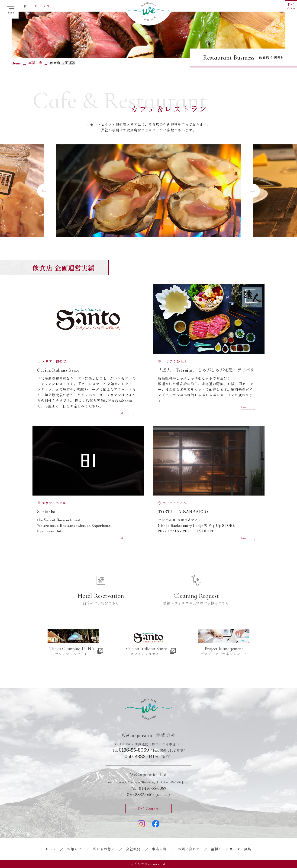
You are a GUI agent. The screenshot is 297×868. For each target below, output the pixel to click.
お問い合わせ (189, 849)
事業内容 (35, 63)
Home (16, 63)
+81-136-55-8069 (148, 788)
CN (46, 6)
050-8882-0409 (142, 756)
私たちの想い (104, 849)
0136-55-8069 (134, 750)
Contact (291, 8)
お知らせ (74, 849)
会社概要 (133, 849)
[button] (44, 191)
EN (36, 6)
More (123, 413)
